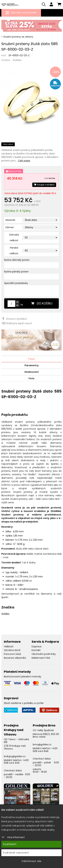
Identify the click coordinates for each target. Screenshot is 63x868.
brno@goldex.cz (42, 744)
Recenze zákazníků (15, 658)
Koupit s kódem (44, 185)
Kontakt (36, 650)
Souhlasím (10, 844)
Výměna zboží (12, 650)
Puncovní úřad (12, 654)
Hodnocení (32, 372)
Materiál (10, 220)
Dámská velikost (14, 238)
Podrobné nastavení (16, 853)
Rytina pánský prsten (16, 272)
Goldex (17, 60)
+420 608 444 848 (45, 750)
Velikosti (9, 646)
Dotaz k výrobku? (15, 319)
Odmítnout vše (32, 861)
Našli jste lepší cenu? (17, 323)
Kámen (10, 227)
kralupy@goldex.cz (15, 756)
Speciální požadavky (16, 283)
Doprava (37, 646)
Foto (32, 378)
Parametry (32, 365)
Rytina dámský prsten (17, 260)
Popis (32, 359)
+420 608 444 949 (16, 762)
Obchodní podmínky (44, 654)
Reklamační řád (41, 658)
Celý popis (24, 161)
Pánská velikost (14, 251)
